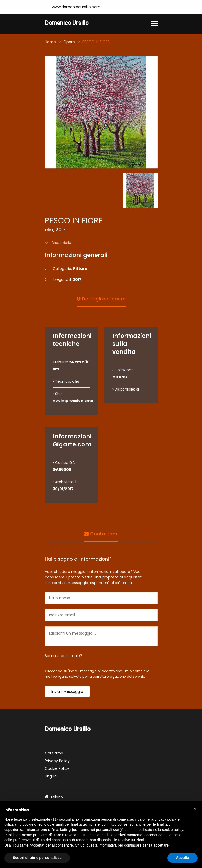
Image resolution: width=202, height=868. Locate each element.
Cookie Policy (57, 769)
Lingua (51, 776)
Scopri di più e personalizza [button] (37, 858)
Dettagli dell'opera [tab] (101, 298)
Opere (69, 42)
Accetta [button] (183, 858)
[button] (195, 809)
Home (50, 42)
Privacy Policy (57, 761)
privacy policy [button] (165, 819)
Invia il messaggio (67, 692)
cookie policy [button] (173, 830)
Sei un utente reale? (63, 656)
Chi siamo (54, 753)
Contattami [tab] (101, 533)
